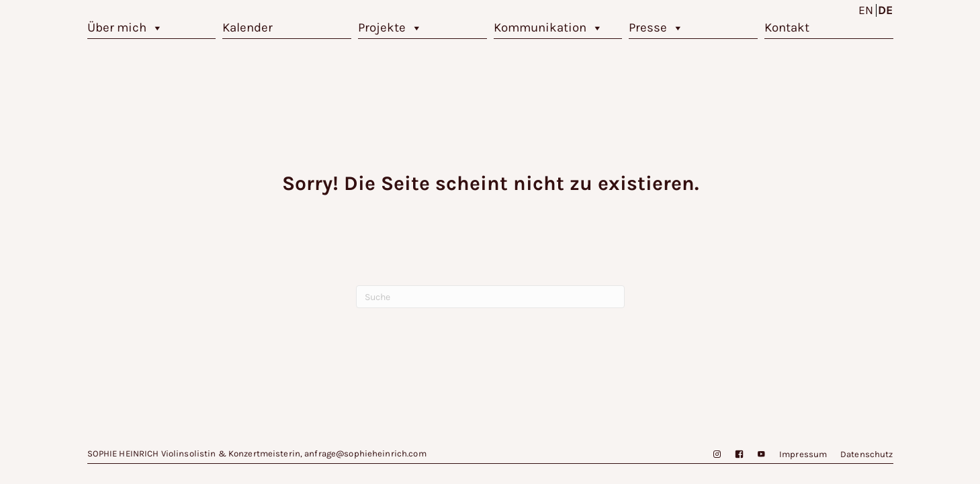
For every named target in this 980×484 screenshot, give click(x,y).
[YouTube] (755, 454)
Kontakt (787, 28)
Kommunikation (548, 28)
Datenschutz (866, 454)
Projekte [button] (390, 28)
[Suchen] (490, 297)
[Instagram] (710, 454)
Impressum (803, 454)
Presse (656, 28)
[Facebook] (732, 454)
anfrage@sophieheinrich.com (365, 453)
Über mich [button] (125, 28)
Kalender (248, 28)
